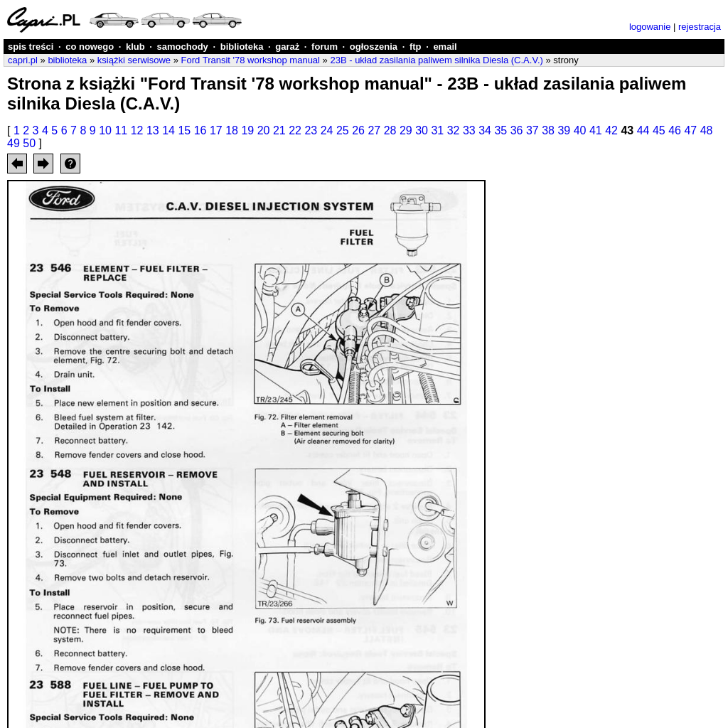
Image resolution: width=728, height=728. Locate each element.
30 (422, 130)
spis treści (31, 47)
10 (105, 130)
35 (500, 130)
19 (247, 130)
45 (659, 130)
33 (469, 130)
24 (327, 130)
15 (184, 130)
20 (264, 130)
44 (643, 130)
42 (611, 130)
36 (517, 130)
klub (135, 47)
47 (690, 130)
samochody (183, 47)
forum (325, 47)
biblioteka (242, 47)
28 (390, 130)
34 (485, 130)
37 (532, 130)
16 (200, 130)
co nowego (90, 47)
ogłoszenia (374, 47)
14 (168, 130)
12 (137, 130)
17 (216, 130)
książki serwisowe (134, 60)
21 (279, 130)
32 (454, 130)
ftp (416, 47)
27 (374, 130)
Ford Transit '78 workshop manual (251, 60)
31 (437, 130)
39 (564, 130)
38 (548, 130)
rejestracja (700, 27)
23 (311, 130)
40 (580, 130)
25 (343, 130)
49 (14, 143)
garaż (287, 47)
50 (29, 143)
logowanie (650, 27)
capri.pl (23, 60)
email (445, 47)
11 (121, 130)
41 (596, 130)
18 (232, 130)
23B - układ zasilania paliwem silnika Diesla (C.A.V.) (436, 60)
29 (406, 130)
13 (153, 130)
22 (295, 130)
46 (675, 130)
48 (707, 130)
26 (358, 130)
